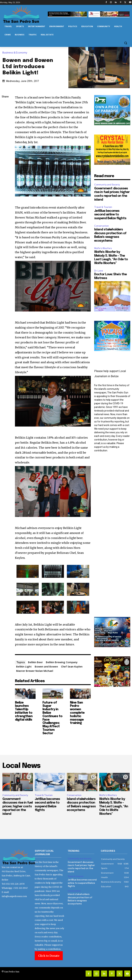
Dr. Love (99, 271)
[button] (126, 43)
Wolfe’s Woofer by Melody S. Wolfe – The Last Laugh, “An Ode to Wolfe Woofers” (114, 806)
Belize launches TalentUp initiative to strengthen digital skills (24, 711)
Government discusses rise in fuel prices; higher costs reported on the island (18, 806)
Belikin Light (24, 666)
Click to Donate (49, 956)
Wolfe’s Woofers (103, 248)
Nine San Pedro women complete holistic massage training (77, 713)
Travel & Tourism (103, 207)
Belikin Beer (35, 662)
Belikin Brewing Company (62, 662)
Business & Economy (16, 53)
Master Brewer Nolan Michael (35, 671)
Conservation (101, 226)
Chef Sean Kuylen (72, 666)
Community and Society (107, 185)
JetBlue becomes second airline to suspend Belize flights (110, 215)
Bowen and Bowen (46, 666)
